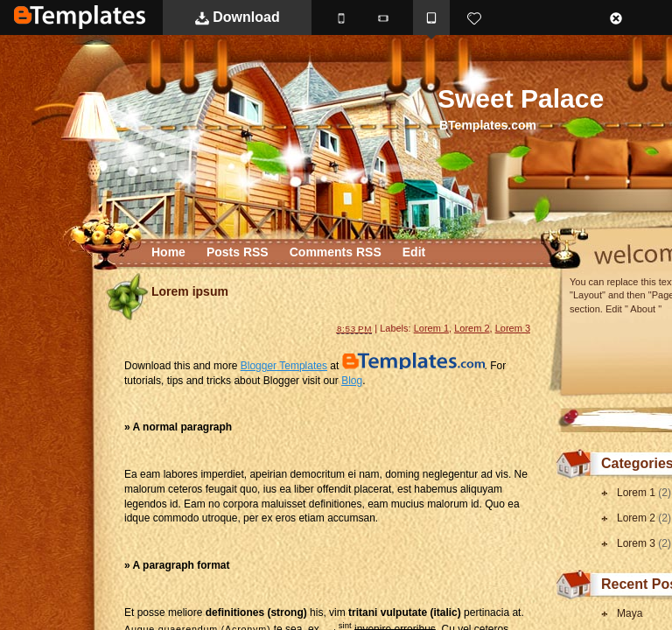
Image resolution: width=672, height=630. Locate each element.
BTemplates (80, 17)
